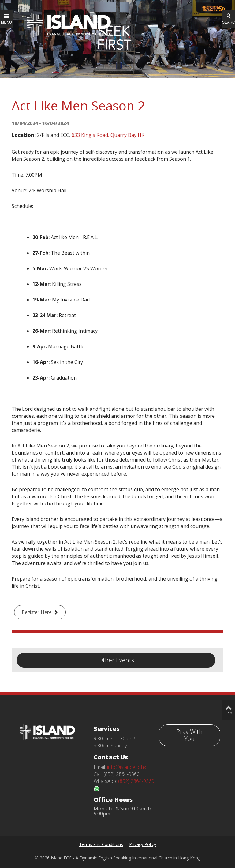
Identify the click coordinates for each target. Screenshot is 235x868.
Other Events (116, 660)
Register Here (37, 612)
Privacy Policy (143, 844)
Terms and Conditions (101, 844)
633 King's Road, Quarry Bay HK (108, 135)
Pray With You (189, 735)
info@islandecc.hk (127, 767)
